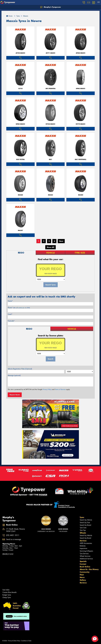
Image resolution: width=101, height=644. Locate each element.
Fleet (82, 575)
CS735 (20, 89)
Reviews (83, 583)
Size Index (6, 590)
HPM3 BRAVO (81, 89)
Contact (83, 564)
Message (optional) (14, 375)
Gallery (83, 580)
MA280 (81, 195)
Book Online (85, 567)
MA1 (50, 159)
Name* (10, 301)
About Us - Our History (89, 569)
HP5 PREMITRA (50, 89)
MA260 (20, 195)
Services (83, 541)
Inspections (83, 548)
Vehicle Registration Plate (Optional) (20, 369)
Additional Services (86, 559)
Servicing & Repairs (86, 551)
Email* (10, 314)
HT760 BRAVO (50, 124)
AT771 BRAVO (50, 53)
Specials (83, 561)
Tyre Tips (83, 530)
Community (85, 572)
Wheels (83, 533)
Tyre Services (84, 554)
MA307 (20, 230)
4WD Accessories (86, 543)
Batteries (83, 546)
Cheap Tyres (7, 597)
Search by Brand (85, 525)
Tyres (82, 517)
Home (9, 16)
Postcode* (11, 321)
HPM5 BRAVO (20, 124)
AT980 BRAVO (81, 53)
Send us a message (14, 539)
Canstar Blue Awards (9, 592)
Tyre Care (83, 528)
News (82, 577)
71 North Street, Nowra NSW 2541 (15, 530)
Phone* (19, 308)
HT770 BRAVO (81, 124)
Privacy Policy (47, 389)
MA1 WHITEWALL (81, 159)
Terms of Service (60, 389)
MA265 (50, 195)
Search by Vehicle (86, 520)
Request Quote (15, 395)
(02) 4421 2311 (13, 535)
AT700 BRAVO (20, 53)
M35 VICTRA (20, 159)
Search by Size (85, 523)
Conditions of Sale (26, 641)
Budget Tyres (7, 595)
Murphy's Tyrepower (50, 7)
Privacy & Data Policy (14, 641)
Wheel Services (85, 556)
